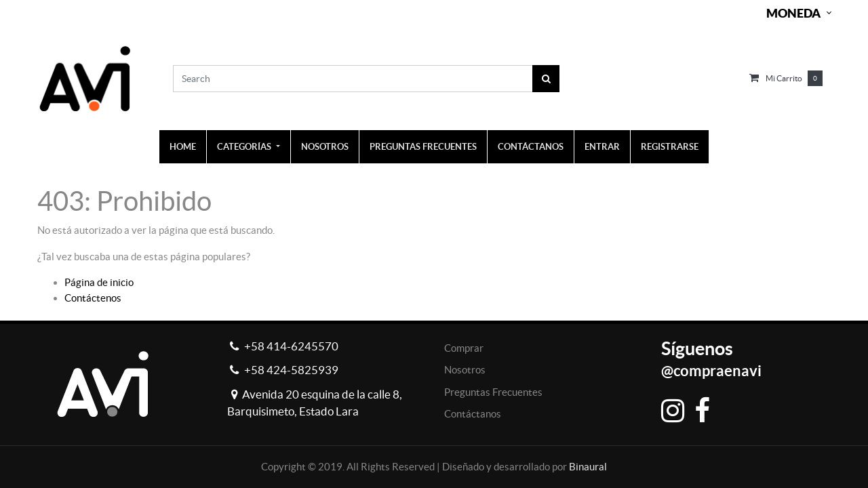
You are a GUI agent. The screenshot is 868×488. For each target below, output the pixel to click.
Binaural (588, 467)
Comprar (464, 348)
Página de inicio (99, 282)
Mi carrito (784, 78)
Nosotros (465, 370)
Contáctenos (93, 298)
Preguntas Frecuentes (493, 392)
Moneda (793, 13)
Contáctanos (473, 414)
